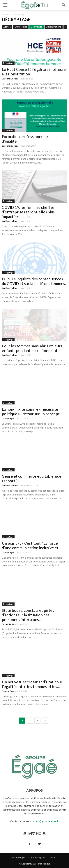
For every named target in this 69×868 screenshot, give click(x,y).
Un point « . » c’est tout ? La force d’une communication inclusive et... (32, 545)
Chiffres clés (21, 27)
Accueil (6, 14)
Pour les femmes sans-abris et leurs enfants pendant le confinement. (32, 348)
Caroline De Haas (10, 79)
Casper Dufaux (9, 624)
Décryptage (37, 27)
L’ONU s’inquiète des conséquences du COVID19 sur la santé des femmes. (34, 281)
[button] (64, 5)
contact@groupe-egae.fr (45, 821)
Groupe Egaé (8, 418)
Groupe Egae (19, 857)
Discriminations (54, 27)
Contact (53, 857)
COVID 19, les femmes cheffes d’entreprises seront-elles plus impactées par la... (28, 212)
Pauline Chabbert (10, 221)
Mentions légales (37, 857)
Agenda (7, 27)
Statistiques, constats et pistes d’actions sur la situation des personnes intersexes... (28, 615)
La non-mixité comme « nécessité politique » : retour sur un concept (31, 411)
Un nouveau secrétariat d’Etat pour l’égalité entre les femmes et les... (32, 684)
